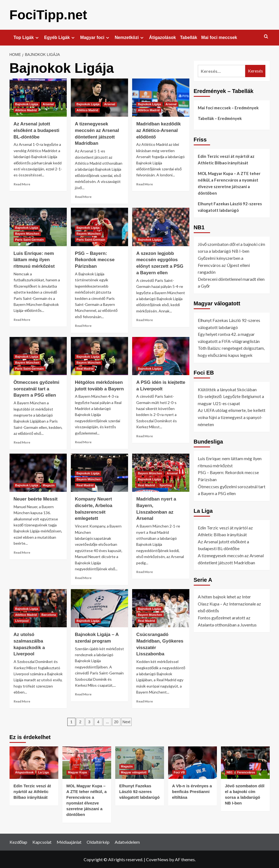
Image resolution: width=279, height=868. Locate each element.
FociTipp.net (48, 15)
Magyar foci (95, 37)
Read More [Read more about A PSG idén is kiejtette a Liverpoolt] (145, 436)
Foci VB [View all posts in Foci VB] (179, 772)
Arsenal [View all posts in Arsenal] (48, 104)
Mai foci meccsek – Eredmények (228, 107)
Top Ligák (27, 37)
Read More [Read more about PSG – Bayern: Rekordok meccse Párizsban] (83, 325)
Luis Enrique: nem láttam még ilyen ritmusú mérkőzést (34, 260)
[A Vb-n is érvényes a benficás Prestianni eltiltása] (192, 762)
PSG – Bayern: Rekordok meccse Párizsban (95, 260)
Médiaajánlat (69, 842)
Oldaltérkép (98, 842)
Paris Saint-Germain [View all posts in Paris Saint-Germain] (30, 239)
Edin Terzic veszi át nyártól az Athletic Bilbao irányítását (226, 159)
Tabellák (189, 37)
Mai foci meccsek (219, 37)
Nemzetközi (130, 37)
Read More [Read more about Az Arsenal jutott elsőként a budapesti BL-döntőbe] (22, 184)
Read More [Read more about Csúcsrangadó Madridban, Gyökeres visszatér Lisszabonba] (145, 701)
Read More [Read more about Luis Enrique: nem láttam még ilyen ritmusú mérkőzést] (22, 319)
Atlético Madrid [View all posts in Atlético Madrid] (26, 110)
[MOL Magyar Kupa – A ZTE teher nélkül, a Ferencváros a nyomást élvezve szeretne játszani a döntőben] (87, 762)
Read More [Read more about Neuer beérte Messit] (22, 552)
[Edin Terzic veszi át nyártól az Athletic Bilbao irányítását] (34, 762)
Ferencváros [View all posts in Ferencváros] (246, 772)
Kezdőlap (19, 842)
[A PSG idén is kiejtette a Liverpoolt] (161, 356)
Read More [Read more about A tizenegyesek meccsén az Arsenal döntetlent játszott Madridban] (83, 196)
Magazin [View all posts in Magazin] (49, 485)
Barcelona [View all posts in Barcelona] (49, 614)
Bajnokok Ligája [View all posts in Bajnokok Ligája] (27, 104)
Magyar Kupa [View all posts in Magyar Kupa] (78, 772)
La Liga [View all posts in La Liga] (43, 772)
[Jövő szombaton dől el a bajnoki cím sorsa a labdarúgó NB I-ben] (245, 762)
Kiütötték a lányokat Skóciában (227, 389)
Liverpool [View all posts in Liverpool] (22, 620)
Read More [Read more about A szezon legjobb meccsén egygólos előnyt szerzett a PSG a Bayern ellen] (145, 320)
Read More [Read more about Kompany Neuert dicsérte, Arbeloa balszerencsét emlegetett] (83, 578)
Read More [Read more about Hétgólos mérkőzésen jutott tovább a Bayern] (83, 442)
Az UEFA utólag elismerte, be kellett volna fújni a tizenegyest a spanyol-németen (232, 417)
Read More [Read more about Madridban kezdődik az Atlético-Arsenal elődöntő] (145, 184)
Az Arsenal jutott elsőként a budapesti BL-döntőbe (37, 130)
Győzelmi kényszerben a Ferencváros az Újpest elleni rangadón (224, 265)
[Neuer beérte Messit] (38, 472)
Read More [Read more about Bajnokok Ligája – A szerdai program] (83, 694)
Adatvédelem (127, 842)
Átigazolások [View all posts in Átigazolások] (25, 772)
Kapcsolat (42, 842)
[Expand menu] (37, 37)
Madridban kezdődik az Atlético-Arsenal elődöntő (158, 130)
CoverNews (157, 859)
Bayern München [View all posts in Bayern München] (27, 233)
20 (116, 722)
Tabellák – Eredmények (220, 118)
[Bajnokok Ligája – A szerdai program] (99, 608)
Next (127, 722)
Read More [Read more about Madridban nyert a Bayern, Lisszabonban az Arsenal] (145, 572)
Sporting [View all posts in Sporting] (166, 485)
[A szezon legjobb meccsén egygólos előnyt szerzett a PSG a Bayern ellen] (161, 227)
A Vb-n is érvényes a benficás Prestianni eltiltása (192, 791)
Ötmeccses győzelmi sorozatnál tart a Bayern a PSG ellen (37, 389)
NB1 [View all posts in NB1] (230, 772)
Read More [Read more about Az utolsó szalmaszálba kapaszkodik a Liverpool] (22, 701)
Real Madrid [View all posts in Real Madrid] (85, 368)
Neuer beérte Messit (36, 499)
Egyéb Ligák (60, 37)
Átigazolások (163, 37)
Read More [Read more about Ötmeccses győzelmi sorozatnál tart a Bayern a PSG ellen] (22, 442)
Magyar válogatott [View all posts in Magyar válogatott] (134, 772)
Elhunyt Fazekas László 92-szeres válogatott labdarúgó (230, 207)
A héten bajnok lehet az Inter (224, 596)
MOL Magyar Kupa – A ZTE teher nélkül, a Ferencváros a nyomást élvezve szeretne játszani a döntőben (229, 183)
